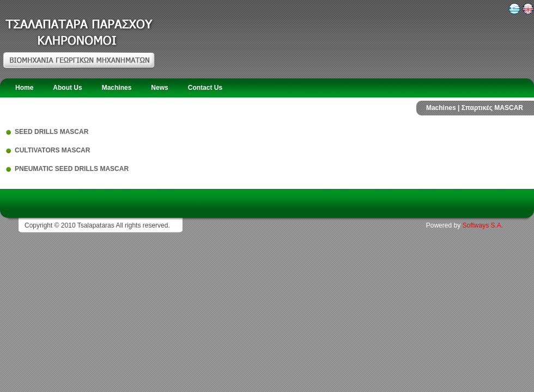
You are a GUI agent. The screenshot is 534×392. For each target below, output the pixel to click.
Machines (117, 88)
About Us (67, 88)
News (159, 88)
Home (24, 88)
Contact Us (205, 88)
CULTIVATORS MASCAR (52, 150)
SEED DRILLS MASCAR (51, 132)
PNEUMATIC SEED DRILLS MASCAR (72, 169)
